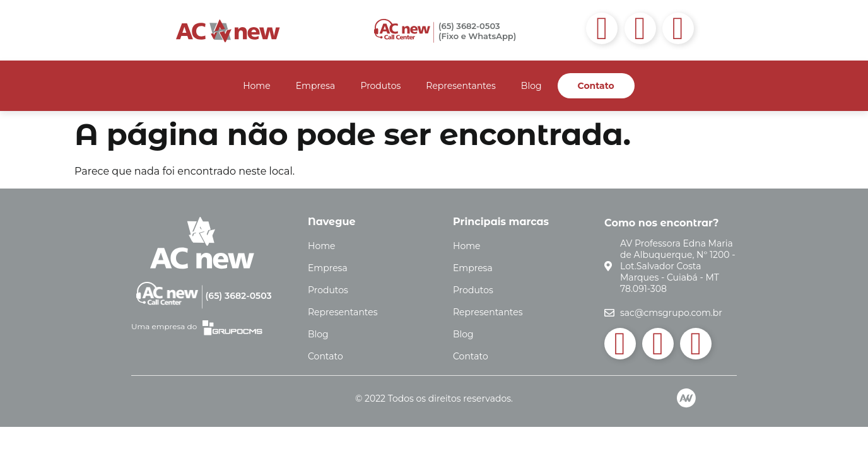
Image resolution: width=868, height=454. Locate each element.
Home (256, 86)
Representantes (461, 86)
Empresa (316, 86)
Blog (531, 86)
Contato (596, 86)
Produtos (380, 86)
